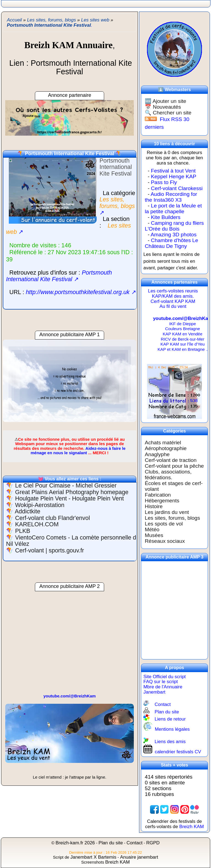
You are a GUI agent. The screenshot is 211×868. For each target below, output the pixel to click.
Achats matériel (163, 443)
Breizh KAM (191, 827)
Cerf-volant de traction (171, 460)
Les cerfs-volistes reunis (173, 291)
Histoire (154, 506)
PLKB (23, 531)
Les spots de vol (164, 524)
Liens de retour (170, 719)
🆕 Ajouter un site (166, 101)
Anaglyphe (157, 454)
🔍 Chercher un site (168, 113)
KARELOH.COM (37, 524)
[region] (70, 384)
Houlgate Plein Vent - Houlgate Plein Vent (70, 499)
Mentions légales (172, 729)
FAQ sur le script (161, 682)
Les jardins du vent (167, 512)
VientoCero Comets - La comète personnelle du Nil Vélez (73, 541)
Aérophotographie (166, 448)
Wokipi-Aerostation (40, 505)
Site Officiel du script (165, 677)
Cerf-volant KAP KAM (173, 301)
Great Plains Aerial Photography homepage (72, 492)
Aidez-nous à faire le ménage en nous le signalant (78, 451)
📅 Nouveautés (163, 107)
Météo (152, 529)
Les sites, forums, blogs (172, 518)
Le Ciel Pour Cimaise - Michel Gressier (66, 486)
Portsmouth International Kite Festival (70, 154)
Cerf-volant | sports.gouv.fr (50, 551)
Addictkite (28, 511)
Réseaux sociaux (165, 541)
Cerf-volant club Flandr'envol (52, 518)
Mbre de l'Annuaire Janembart (163, 689)
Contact (163, 704)
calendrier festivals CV (178, 752)
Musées (154, 535)
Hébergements (162, 501)
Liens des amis (170, 742)
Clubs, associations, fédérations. (168, 475)
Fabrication (158, 495)
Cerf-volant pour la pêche (174, 466)
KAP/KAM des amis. (173, 296)
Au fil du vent (173, 306)
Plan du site (167, 712)
